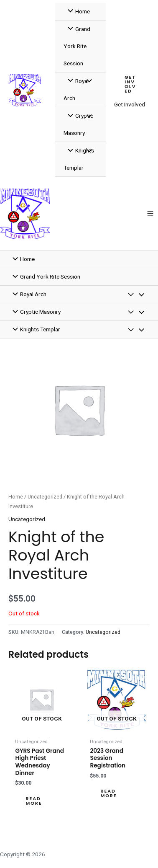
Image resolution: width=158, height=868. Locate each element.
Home (16, 497)
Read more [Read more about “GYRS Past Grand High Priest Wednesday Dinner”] (34, 801)
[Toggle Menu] (87, 81)
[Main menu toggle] (150, 214)
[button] (132, 85)
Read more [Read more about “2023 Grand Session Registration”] (108, 793)
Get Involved (130, 104)
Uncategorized (45, 497)
